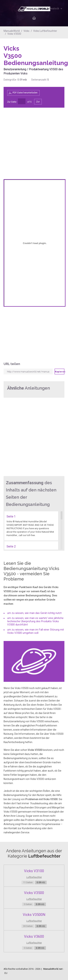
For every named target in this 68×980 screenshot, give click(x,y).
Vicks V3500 (14, 34)
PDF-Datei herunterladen (25, 93)
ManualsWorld (12, 31)
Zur (38, 102)
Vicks (26, 31)
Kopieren (60, 372)
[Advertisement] (50, 54)
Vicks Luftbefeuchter (45, 31)
